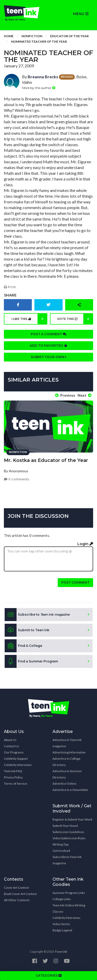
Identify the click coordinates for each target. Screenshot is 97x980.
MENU (81, 14)
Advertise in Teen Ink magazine (67, 743)
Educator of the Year (69, 36)
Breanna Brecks (43, 77)
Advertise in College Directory (66, 762)
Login (85, 544)
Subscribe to (37, 615)
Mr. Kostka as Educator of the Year (46, 460)
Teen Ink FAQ (13, 771)
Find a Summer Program (31, 661)
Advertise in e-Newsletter (70, 790)
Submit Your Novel (65, 826)
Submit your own (49, 357)
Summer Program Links (69, 893)
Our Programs (14, 752)
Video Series (61, 924)
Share (10, 295)
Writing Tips (61, 844)
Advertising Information (69, 752)
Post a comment (49, 334)
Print (10, 287)
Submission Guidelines (68, 832)
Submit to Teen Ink (27, 630)
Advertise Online (64, 784)
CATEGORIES (49, 975)
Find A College (23, 646)
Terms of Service (16, 784)
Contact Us (12, 746)
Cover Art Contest (16, 888)
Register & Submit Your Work (72, 819)
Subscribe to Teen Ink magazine (67, 860)
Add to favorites (49, 346)
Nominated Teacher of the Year (39, 41)
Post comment (75, 582)
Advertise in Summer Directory (67, 774)
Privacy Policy (13, 777)
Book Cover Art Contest (20, 894)
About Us (10, 740)
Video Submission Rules (69, 838)
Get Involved (61, 851)
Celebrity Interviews (18, 765)
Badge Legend (62, 930)
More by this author (39, 88)
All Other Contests (17, 900)
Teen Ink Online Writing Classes (69, 908)
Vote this (75, 319)
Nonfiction (32, 36)
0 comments (17, 479)
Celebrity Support (16, 759)
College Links (62, 899)
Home (9, 36)
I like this (29, 319)
